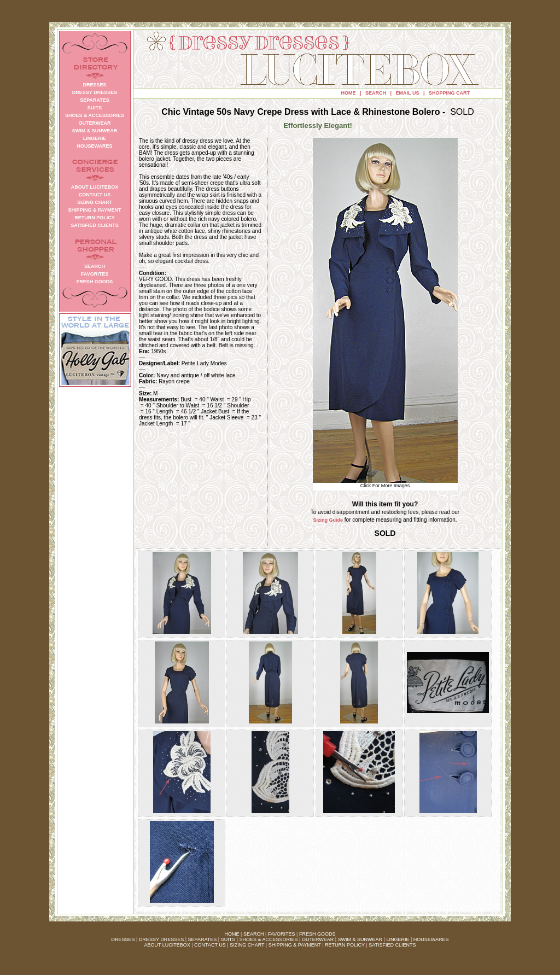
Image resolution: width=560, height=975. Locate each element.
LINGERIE (398, 939)
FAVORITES (282, 934)
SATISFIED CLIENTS (392, 945)
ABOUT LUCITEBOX (167, 945)
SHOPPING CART (449, 93)
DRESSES (123, 939)
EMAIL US (408, 93)
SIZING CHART (247, 945)
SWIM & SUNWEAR (360, 939)
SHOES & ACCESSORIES (268, 939)
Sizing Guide (328, 520)
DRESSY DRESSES (161, 939)
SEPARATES (203, 939)
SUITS (228, 939)
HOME (349, 93)
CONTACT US (210, 945)
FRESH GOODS (317, 934)
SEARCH (376, 93)
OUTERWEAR (318, 939)
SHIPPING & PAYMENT (295, 945)
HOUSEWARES (431, 939)
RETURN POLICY (345, 945)
